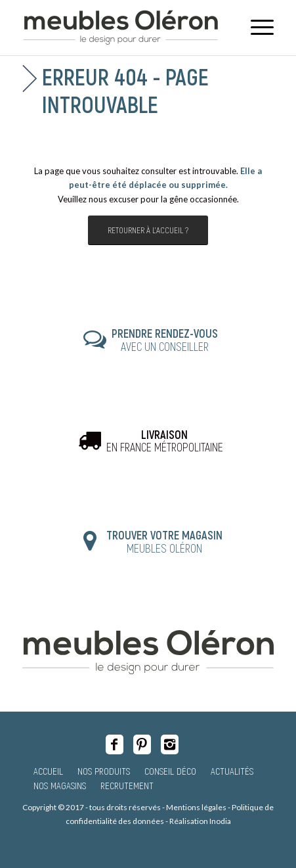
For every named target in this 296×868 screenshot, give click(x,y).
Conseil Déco (170, 771)
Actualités (232, 771)
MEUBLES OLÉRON (164, 541)
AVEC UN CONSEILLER (165, 340)
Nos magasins (60, 785)
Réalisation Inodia (200, 821)
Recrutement (127, 785)
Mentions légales (196, 807)
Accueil (48, 771)
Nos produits (104, 771)
